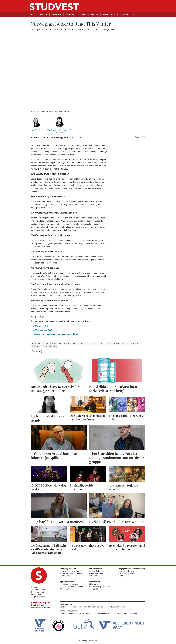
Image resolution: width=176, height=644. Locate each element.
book (117, 343)
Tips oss (124, 14)
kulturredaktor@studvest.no (101, 573)
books (109, 343)
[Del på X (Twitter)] (140, 138)
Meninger (56, 14)
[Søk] (134, 14)
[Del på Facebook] (137, 138)
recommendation (48, 347)
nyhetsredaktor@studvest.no (72, 586)
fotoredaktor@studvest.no (100, 587)
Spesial (95, 14)
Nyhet (33, 14)
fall (75, 343)
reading (134, 343)
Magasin (70, 14)
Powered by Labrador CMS (88, 641)
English (82, 14)
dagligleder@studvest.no (128, 573)
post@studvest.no (38, 597)
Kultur (44, 14)
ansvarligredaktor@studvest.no (73, 573)
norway (67, 343)
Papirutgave (109, 14)
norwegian (56, 343)
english (83, 343)
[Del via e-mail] (144, 138)
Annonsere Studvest (40, 608)
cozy (101, 343)
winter (35, 347)
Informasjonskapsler (40, 603)
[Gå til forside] (54, 7)
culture (92, 343)
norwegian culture (40, 343)
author (125, 343)
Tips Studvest (37, 605)
